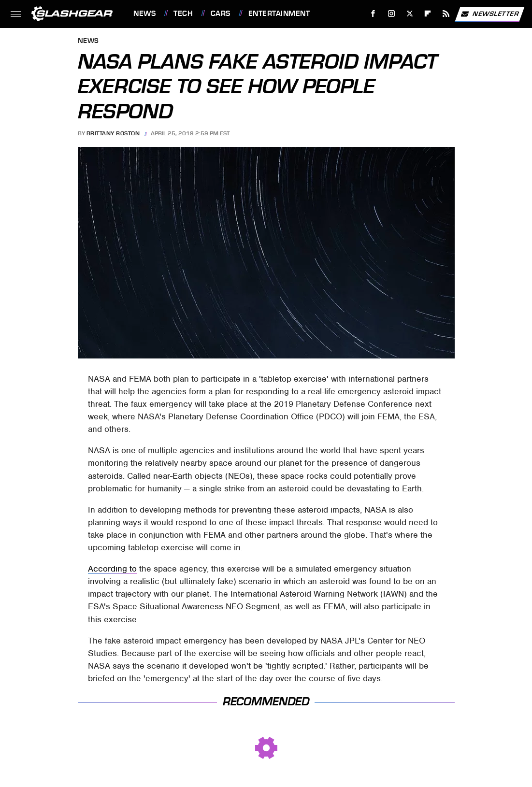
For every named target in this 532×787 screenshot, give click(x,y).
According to (112, 569)
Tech (183, 14)
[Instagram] (392, 14)
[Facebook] (373, 14)
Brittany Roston (113, 133)
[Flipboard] (428, 14)
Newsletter (489, 14)
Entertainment (279, 14)
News (144, 14)
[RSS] (446, 14)
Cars (221, 14)
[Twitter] (410, 14)
